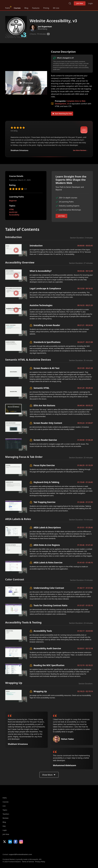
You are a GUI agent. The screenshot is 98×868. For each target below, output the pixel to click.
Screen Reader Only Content (48, 423)
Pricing (46, 8)
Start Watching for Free (62, 114)
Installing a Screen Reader (47, 325)
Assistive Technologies (41, 305)
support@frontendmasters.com (20, 854)
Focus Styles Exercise (44, 465)
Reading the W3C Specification (49, 665)
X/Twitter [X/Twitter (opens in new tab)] (5, 842)
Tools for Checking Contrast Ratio (50, 605)
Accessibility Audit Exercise (47, 648)
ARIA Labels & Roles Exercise (48, 562)
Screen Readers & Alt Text (46, 368)
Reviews (6, 818)
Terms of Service (28, 862)
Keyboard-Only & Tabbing (46, 482)
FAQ (4, 826)
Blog (26, 8)
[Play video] (26, 83)
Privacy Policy (40, 862)
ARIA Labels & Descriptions (47, 527)
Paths (8, 8)
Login (90, 3)
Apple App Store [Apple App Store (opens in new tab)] (9, 848)
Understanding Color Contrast (49, 588)
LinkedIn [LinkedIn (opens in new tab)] (10, 842)
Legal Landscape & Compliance (45, 288)
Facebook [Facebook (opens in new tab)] (16, 842)
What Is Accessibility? (41, 271)
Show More (49, 775)
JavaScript (13, 212)
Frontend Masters (16, 3)
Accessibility (14, 215)
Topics (5, 810)
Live (4, 806)
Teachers (6, 814)
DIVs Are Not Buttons (44, 405)
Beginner (13, 201)
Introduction (36, 246)
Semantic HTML (41, 388)
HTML (12, 209)
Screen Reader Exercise (45, 440)
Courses (17, 8)
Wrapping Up (40, 691)
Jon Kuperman (45, 26)
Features (36, 8)
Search (70, 3)
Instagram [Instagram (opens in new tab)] (21, 842)
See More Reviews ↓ (80, 150)
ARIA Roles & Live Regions (47, 545)
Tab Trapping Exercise (44, 502)
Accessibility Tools (43, 631)
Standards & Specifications (47, 342)
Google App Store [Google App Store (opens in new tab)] (25, 848)
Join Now (80, 3)
